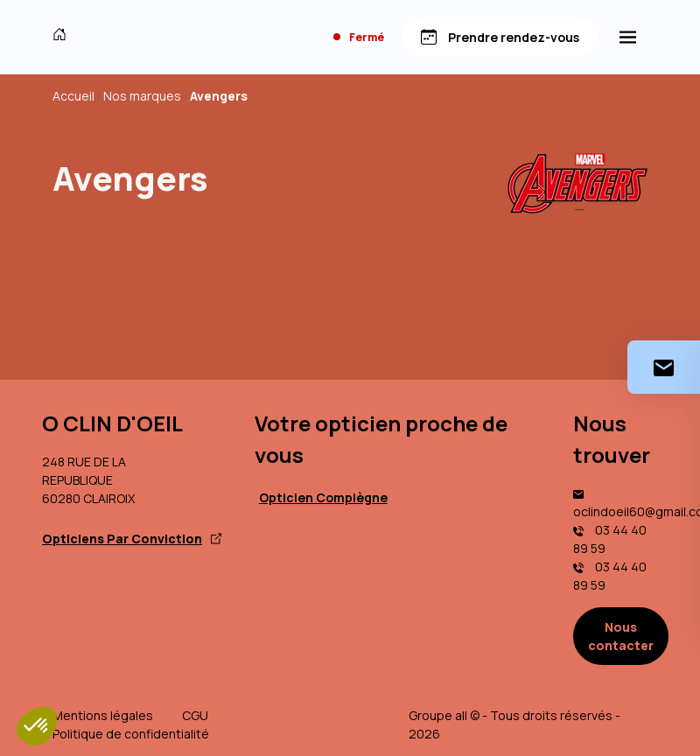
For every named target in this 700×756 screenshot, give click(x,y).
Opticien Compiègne (323, 497)
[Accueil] (63, 37)
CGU (195, 715)
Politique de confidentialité (131, 734)
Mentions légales (103, 715)
